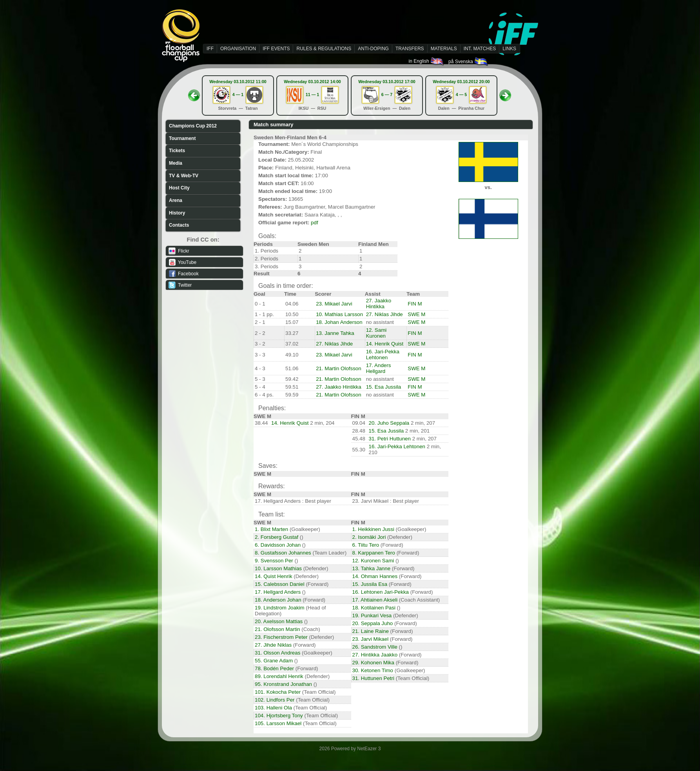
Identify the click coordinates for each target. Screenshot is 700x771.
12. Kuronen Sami (373, 561)
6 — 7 (387, 95)
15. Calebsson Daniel (280, 584)
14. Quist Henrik (274, 576)
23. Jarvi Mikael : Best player (386, 501)
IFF (210, 49)
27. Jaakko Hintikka (379, 304)
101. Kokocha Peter (278, 692)
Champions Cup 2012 (193, 126)
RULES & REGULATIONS (324, 49)
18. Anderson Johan (278, 600)
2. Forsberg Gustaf (277, 537)
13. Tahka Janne (372, 568)
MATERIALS (444, 49)
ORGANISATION (238, 49)
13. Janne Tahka (335, 333)
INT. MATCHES (480, 49)
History (177, 213)
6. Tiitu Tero (366, 545)
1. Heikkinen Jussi (373, 529)
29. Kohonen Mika (373, 663)
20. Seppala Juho (373, 623)
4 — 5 (461, 95)
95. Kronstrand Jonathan (283, 684)
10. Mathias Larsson (339, 314)
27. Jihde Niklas (273, 645)
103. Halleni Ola (273, 708)
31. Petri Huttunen (390, 439)
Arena (176, 200)
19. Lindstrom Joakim (280, 608)
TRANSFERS (410, 49)
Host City (179, 188)
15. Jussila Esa (370, 584)
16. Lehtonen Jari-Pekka (381, 592)
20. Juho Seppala (389, 423)
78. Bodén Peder (274, 668)
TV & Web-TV (184, 176)
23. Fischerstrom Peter (281, 637)
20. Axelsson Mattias (279, 621)
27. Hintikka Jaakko (375, 655)
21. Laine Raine (371, 631)
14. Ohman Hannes (375, 576)
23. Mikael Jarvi (334, 304)
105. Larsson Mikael (278, 723)
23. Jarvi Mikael (371, 639)
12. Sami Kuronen (376, 333)
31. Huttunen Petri (373, 678)
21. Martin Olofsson (339, 368)
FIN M (415, 304)
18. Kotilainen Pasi (374, 608)
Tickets (177, 151)
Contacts (179, 225)
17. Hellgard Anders (278, 592)
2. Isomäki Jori (369, 537)
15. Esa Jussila (384, 387)
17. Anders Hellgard (379, 368)
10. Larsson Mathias (278, 568)
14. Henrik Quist (385, 344)
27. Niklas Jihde (384, 314)
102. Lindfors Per (275, 700)
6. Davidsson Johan (278, 545)
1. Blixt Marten (271, 529)
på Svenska (469, 62)
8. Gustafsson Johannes (283, 553)
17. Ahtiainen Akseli (375, 600)
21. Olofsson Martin (277, 629)
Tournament (182, 138)
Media (176, 163)
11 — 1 (312, 95)
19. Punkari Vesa (372, 616)
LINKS (509, 49)
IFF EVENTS (276, 49)
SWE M (416, 314)
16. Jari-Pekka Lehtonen (383, 355)
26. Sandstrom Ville (375, 647)
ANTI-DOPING (373, 49)
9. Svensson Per (274, 561)
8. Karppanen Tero (374, 553)
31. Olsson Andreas (277, 653)
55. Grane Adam (274, 661)
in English (427, 61)
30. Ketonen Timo (373, 670)
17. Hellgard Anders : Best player (293, 501)
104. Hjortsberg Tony (279, 716)
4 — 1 (238, 95)
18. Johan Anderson (339, 322)
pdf (315, 223)
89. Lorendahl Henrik (279, 676)
